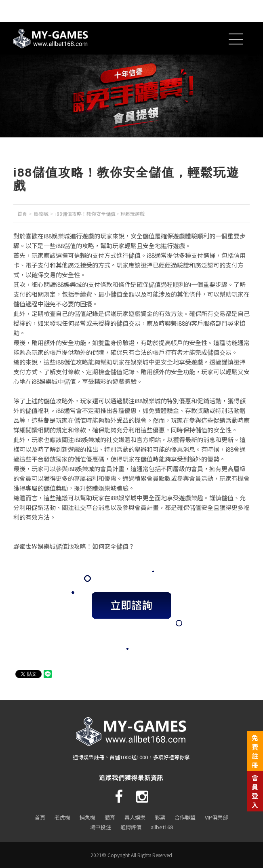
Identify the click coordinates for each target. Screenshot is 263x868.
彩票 (160, 817)
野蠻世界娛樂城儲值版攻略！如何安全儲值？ (74, 546)
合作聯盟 (185, 817)
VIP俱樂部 (216, 817)
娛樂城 (41, 214)
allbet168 (162, 827)
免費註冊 (255, 751)
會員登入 (255, 791)
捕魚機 (87, 817)
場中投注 (101, 827)
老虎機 (62, 817)
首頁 (22, 214)
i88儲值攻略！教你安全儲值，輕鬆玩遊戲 (100, 214)
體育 (110, 817)
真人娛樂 (135, 817)
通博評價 (131, 827)
